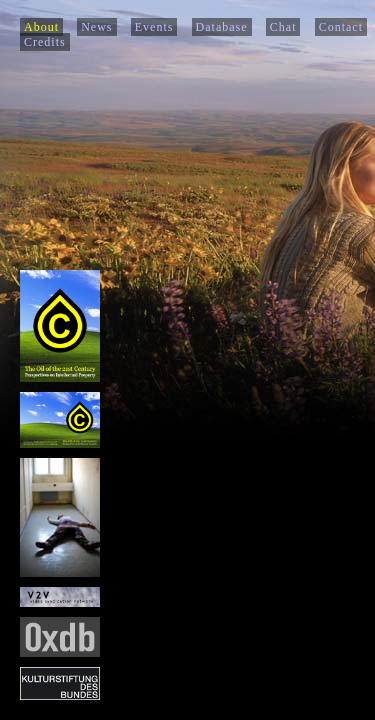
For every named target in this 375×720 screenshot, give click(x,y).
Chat (283, 27)
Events (154, 27)
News (96, 27)
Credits (45, 42)
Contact (341, 27)
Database (222, 27)
